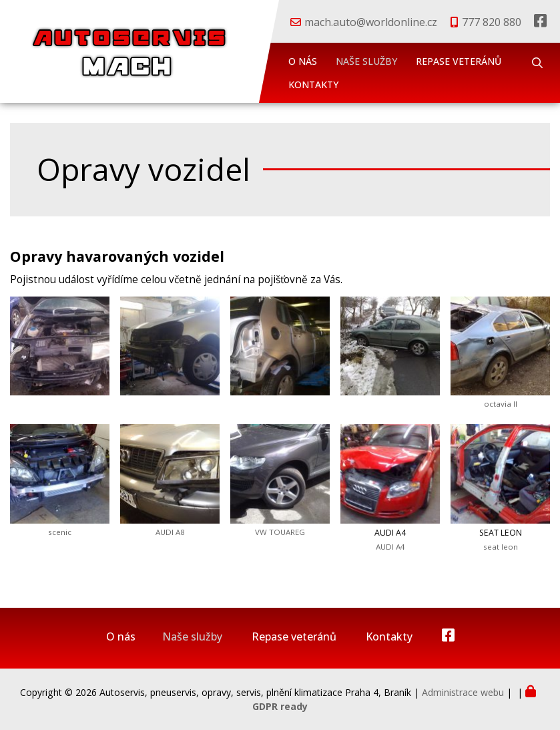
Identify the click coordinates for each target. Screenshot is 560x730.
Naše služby (366, 61)
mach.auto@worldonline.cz (371, 22)
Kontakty (313, 84)
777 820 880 (492, 22)
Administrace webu (463, 692)
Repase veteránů (459, 61)
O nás (303, 61)
